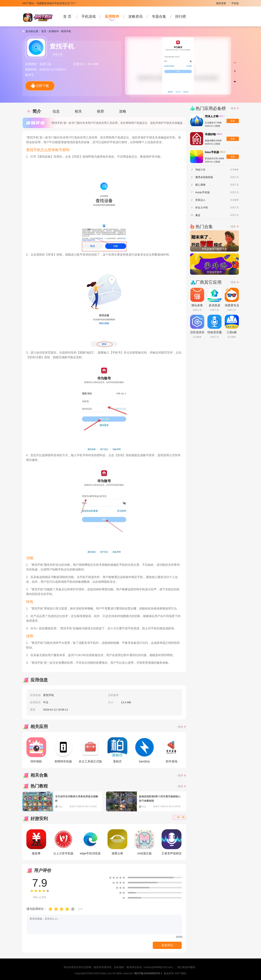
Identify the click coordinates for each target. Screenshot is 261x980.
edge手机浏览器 (90, 842)
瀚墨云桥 (117, 842)
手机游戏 (89, 16)
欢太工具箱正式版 (90, 750)
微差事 (36, 842)
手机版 (235, 3)
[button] (235, 71)
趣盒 (198, 215)
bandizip (144, 750)
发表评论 (167, 945)
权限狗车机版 (63, 750)
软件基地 (172, 750)
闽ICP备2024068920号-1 (148, 973)
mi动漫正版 (144, 842)
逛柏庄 (117, 750)
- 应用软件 (52, 31)
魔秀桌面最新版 (204, 177)
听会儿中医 (202, 207)
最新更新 (221, 3)
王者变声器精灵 (172, 842)
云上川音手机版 (63, 842)
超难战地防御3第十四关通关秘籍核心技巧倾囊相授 (160, 799)
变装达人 (200, 200)
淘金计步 (200, 170)
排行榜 (181, 16)
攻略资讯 (135, 16)
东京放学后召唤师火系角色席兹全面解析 (77, 799)
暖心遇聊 (200, 185)
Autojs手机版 (203, 192)
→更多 (179, 727)
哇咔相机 (36, 750)
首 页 (67, 16)
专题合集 (159, 16)
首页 (44, 31)
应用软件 (112, 16)
